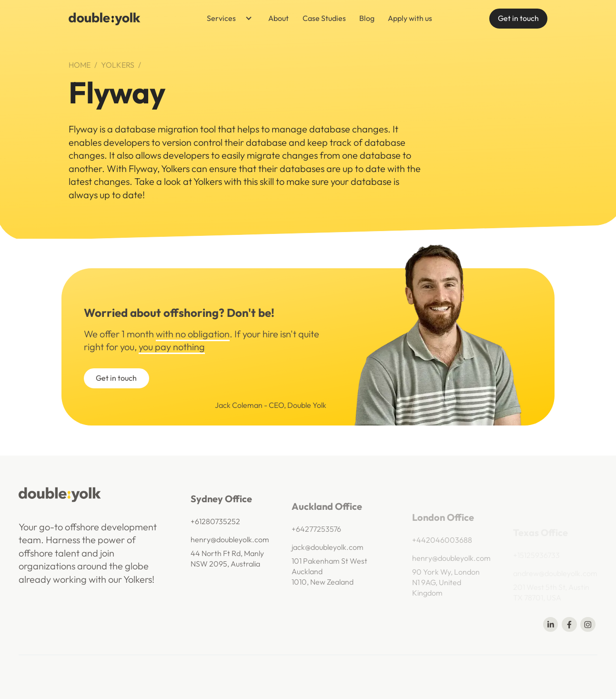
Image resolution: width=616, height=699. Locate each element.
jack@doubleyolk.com (328, 553)
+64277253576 (316, 536)
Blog (367, 18)
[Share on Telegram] (588, 624)
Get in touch (518, 18)
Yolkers (118, 65)
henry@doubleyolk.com (230, 544)
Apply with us (410, 18)
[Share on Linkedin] (550, 624)
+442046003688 (442, 549)
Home (80, 65)
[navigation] (105, 19)
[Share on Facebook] (569, 624)
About (278, 18)
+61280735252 (215, 526)
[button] (226, 19)
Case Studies (324, 18)
